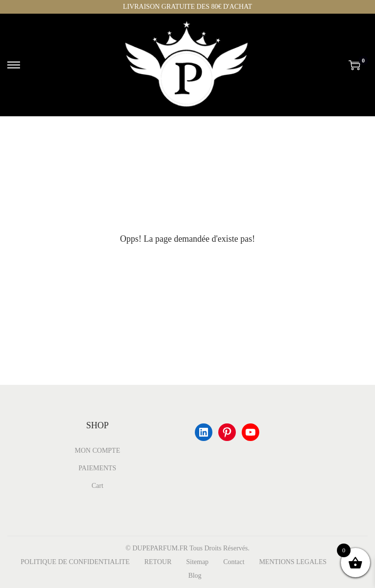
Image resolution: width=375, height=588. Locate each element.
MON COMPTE (97, 451)
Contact (234, 562)
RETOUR (158, 562)
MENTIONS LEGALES (293, 562)
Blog (195, 576)
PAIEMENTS (97, 468)
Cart (97, 486)
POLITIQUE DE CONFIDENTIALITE (75, 562)
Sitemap (197, 562)
